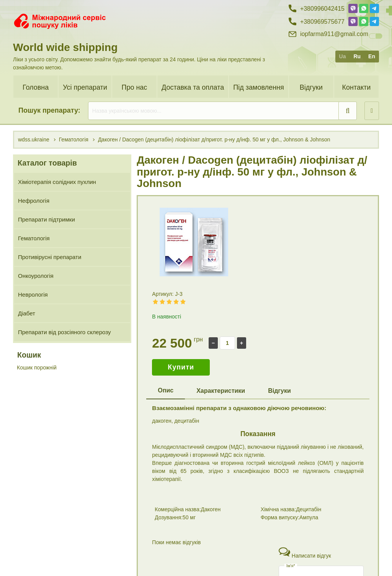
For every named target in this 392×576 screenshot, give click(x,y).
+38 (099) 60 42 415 (317, 546)
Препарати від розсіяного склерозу (64, 332)
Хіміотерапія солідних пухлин (57, 182)
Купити (181, 367)
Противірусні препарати (50, 257)
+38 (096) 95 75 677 (317, 559)
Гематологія (34, 238)
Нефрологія (34, 201)
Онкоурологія (36, 276)
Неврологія (33, 295)
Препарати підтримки (47, 219)
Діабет (27, 313)
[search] (222, 111)
